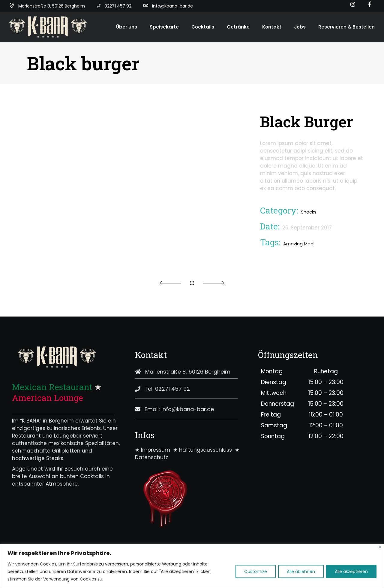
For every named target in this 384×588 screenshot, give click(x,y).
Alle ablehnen (301, 571)
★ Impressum (154, 450)
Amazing (293, 244)
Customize (256, 571)
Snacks (309, 212)
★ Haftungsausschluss (204, 450)
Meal (309, 244)
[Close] (380, 547)
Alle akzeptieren (351, 571)
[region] (192, 566)
